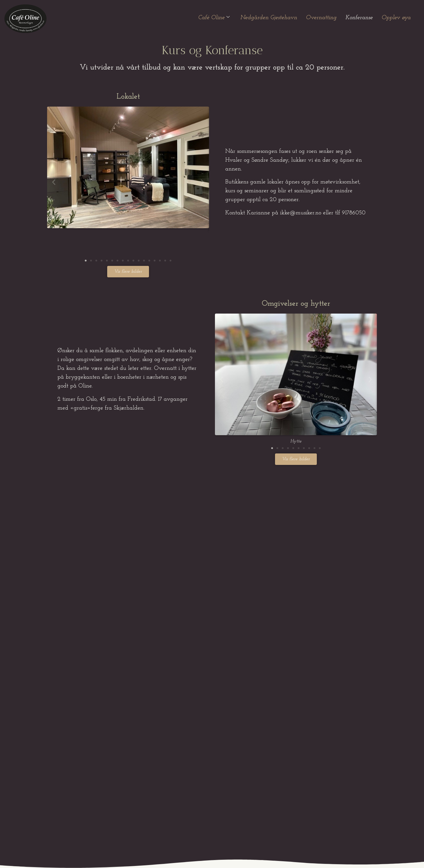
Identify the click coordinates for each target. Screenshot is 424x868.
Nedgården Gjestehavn (269, 18)
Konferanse (359, 18)
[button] (54, 182)
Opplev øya (396, 18)
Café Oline (214, 18)
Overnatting (321, 18)
